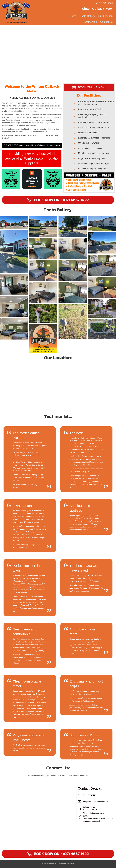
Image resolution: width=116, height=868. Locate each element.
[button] (58, 200)
